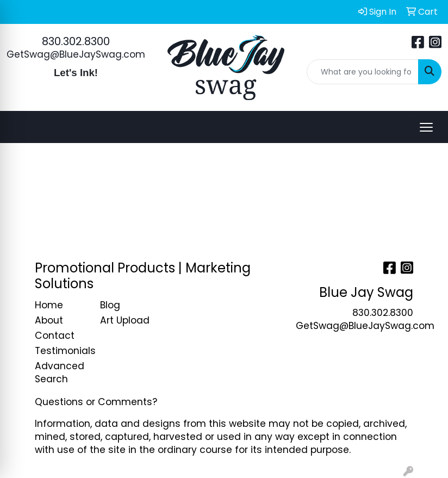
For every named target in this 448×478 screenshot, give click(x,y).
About (49, 320)
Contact (55, 336)
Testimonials (61, 351)
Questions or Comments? (96, 402)
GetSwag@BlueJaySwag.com (76, 54)
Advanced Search (60, 373)
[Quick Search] (363, 72)
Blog (110, 305)
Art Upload (125, 320)
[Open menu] (426, 127)
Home (49, 305)
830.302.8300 (76, 41)
